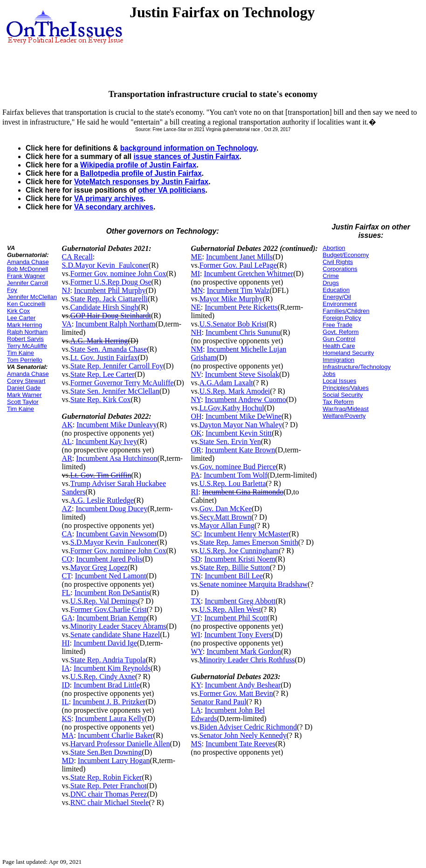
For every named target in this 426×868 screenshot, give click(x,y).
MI (195, 274)
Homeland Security (348, 353)
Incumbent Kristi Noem (240, 559)
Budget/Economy (346, 255)
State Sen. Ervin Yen (230, 441)
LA (196, 710)
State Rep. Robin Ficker (106, 777)
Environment (340, 304)
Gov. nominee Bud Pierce (238, 467)
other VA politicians (172, 190)
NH (196, 332)
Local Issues (339, 381)
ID (66, 685)
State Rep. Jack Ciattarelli (109, 299)
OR (196, 450)
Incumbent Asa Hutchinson (117, 458)
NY (196, 399)
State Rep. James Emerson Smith (249, 542)
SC (195, 534)
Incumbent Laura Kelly (110, 719)
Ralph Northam (27, 332)
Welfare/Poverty (344, 416)
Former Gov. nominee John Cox (118, 274)
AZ (67, 509)
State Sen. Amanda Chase (109, 349)
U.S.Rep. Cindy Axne (103, 677)
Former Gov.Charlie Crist (109, 609)
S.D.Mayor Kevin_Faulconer (105, 265)
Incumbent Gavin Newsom (116, 534)
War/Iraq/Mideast (346, 409)
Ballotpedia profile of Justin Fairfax (141, 173)
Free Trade (337, 325)
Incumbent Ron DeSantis (112, 593)
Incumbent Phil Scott (236, 618)
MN (197, 290)
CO (67, 559)
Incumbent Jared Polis (109, 559)
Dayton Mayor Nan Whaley (241, 425)
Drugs (331, 283)
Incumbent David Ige (105, 643)
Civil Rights (338, 262)
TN (196, 576)
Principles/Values (346, 388)
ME (196, 257)
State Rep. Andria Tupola (108, 660)
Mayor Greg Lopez (99, 567)
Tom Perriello (25, 360)
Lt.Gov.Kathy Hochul (232, 408)
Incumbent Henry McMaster (247, 534)
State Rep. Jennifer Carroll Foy (117, 366)
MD (68, 760)
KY (196, 685)
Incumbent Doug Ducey (111, 509)
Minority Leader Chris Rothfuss (247, 660)
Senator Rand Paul (218, 702)
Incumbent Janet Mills (239, 257)
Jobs (329, 374)
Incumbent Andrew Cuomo (246, 399)
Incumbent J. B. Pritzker (109, 702)
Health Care (339, 346)
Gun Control (339, 339)
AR (67, 458)
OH (196, 416)
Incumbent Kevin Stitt (239, 433)
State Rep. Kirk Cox (101, 399)
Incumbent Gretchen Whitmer (249, 274)
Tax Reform (338, 402)
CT (67, 576)
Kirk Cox (18, 311)
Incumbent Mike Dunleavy (117, 425)
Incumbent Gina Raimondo (243, 492)
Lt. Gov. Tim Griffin (101, 475)
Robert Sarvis (25, 339)
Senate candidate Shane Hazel (115, 635)
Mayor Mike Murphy (231, 299)
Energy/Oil (337, 297)
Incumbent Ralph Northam (116, 324)
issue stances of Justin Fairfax (186, 156)
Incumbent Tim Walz (238, 290)
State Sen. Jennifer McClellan (115, 391)
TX (196, 601)
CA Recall (77, 257)
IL (65, 702)
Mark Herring (24, 325)
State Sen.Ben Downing (106, 752)
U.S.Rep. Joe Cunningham (239, 551)
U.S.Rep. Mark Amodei (235, 391)
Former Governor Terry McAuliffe (122, 383)
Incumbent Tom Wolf (236, 475)
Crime (331, 276)
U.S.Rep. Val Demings (104, 601)
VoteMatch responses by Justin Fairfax (141, 182)
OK (196, 433)
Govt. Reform (340, 332)
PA (195, 475)
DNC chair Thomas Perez (109, 794)
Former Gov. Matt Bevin (236, 693)
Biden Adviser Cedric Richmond (248, 727)
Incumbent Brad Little (107, 685)
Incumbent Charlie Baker (116, 735)
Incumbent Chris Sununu (243, 332)
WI (195, 635)
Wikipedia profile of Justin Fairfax (138, 165)
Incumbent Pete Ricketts (241, 307)
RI (194, 492)
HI (66, 643)
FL (66, 593)
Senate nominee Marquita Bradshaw (254, 584)
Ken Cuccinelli (26, 304)
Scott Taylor (23, 402)
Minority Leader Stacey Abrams (118, 626)
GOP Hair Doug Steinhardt (111, 316)
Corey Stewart (26, 381)
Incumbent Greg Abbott (240, 601)
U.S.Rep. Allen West (230, 609)
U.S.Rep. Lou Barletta (233, 483)
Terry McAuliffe (27, 346)
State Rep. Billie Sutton (235, 567)
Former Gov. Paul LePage (238, 265)
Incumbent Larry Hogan (114, 760)
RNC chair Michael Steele (110, 802)
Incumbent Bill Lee (234, 576)
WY (196, 651)
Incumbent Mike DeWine (244, 416)
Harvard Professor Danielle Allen (120, 744)
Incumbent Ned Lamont (111, 576)
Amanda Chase (28, 262)
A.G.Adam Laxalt (226, 383)
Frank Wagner (26, 276)
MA (68, 735)
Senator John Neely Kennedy (243, 735)
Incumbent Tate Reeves (240, 744)
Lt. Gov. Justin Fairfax (104, 358)
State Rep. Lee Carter (103, 374)
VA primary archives (109, 198)
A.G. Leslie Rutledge (102, 500)
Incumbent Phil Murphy (110, 290)
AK (67, 425)
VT (196, 618)
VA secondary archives (114, 207)
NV (196, 374)
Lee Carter (21, 318)
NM (197, 349)
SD (195, 559)
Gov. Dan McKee (226, 509)
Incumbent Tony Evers (238, 635)
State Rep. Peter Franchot (109, 786)
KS (67, 719)
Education (336, 290)
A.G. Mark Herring (99, 341)
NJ (66, 290)
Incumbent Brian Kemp (112, 618)
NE (196, 307)
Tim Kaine (21, 353)
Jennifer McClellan (32, 297)
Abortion (334, 248)
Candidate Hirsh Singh (104, 307)
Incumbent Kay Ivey (106, 441)
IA (66, 668)
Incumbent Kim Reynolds (112, 668)
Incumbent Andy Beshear (243, 685)
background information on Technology (188, 148)
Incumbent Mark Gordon (244, 651)
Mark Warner (24, 395)
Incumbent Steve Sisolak (242, 374)
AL (67, 441)
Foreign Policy (342, 318)
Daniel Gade (24, 388)
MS (196, 744)
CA (67, 534)
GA (67, 618)
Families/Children (346, 311)
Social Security (343, 395)
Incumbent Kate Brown (240, 450)
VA (67, 324)
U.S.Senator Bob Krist (233, 324)
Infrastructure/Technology (357, 367)
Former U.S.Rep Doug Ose (111, 282)
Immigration (338, 360)
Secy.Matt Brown (226, 517)
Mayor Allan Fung (227, 525)
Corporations (340, 269)
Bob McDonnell (27, 269)
